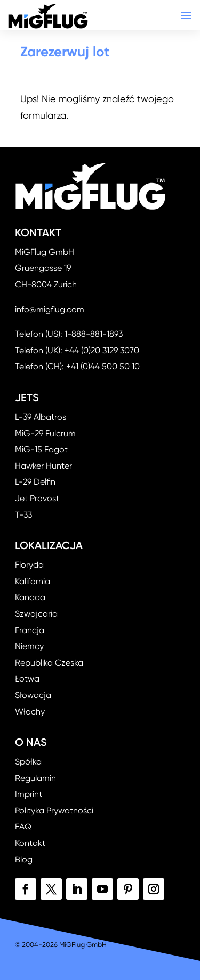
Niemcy (29, 646)
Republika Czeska (49, 663)
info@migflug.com (50, 309)
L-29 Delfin (35, 482)
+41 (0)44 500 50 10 (103, 366)
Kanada (30, 597)
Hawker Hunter (43, 466)
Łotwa (27, 679)
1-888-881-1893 (94, 334)
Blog (24, 859)
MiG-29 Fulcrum (45, 433)
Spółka (28, 762)
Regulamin (35, 778)
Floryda (29, 565)
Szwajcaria (36, 614)
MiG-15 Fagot (41, 449)
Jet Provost (37, 498)
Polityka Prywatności (54, 811)
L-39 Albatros (41, 417)
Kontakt (30, 843)
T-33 (23, 515)
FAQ (23, 827)
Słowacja (33, 695)
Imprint (29, 794)
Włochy (30, 712)
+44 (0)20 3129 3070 (102, 350)
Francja (30, 630)
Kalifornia (33, 581)
